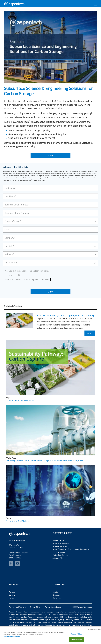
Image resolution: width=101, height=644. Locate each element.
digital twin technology (76, 622)
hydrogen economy (66, 620)
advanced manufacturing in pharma (47, 625)
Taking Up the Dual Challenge (18, 521)
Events (55, 592)
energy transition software (41, 617)
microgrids (34, 620)
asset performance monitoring (20, 614)
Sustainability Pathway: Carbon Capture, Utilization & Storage (66, 315)
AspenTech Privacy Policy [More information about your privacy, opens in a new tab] (12, 637)
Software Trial (58, 558)
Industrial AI (14, 622)
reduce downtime (65, 614)
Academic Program (60, 546)
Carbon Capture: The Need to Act (20, 400)
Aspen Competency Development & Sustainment (71, 549)
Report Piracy (36, 607)
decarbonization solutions (78, 617)
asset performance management (80, 612)
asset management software (36, 612)
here (80, 178)
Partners (12, 598)
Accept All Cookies (77, 639)
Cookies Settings (77, 634)
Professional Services (60, 555)
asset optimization (42, 614)
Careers (12, 595)
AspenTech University (61, 543)
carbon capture (45, 620)
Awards (12, 592)
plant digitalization (44, 622)
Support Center (58, 540)
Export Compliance (53, 607)
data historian (58, 622)
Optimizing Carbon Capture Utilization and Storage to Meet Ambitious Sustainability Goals (44, 461)
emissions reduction (21, 620)
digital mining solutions (18, 625)
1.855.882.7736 (15, 558)
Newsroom (57, 598)
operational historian (28, 622)
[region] (50, 635)
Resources (56, 595)
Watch (90, 333)
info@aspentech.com (17, 540)
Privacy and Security (18, 607)
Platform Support (59, 552)
